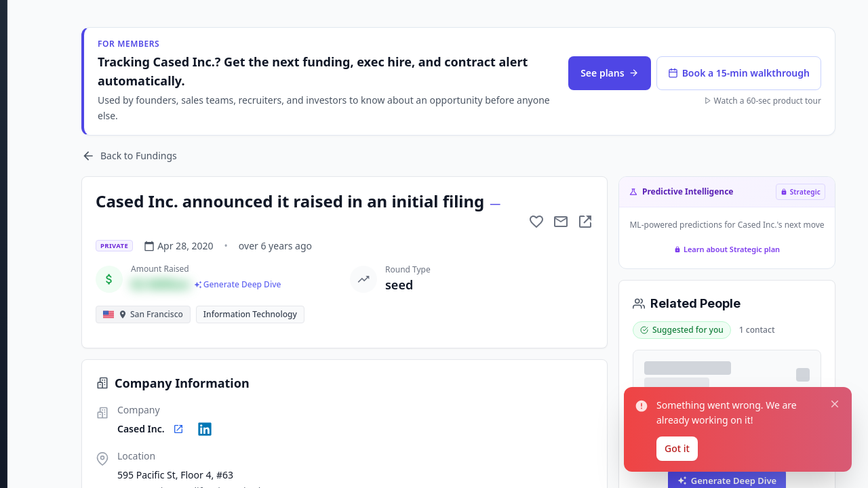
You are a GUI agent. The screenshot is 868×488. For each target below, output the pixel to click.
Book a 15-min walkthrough (739, 73)
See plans (609, 73)
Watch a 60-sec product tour (763, 101)
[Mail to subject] (561, 222)
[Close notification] (833, 400)
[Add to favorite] (536, 222)
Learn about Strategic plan (727, 249)
